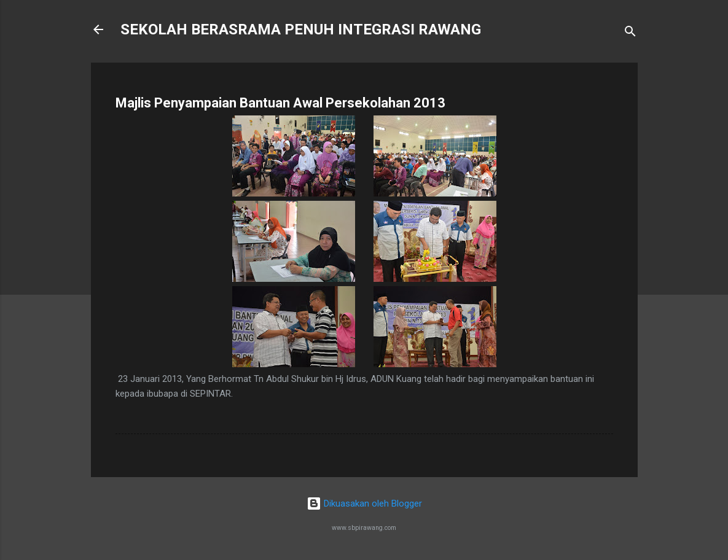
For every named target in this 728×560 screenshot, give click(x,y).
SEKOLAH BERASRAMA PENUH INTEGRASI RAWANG (301, 29)
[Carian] (630, 33)
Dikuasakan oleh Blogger (364, 504)
